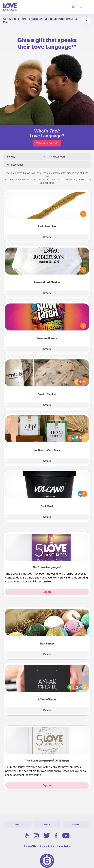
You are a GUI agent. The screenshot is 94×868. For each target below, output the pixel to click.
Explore (47, 592)
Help (18, 824)
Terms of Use (30, 846)
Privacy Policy (47, 846)
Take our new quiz (47, 143)
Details (47, 237)
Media (47, 824)
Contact (76, 824)
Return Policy (63, 846)
